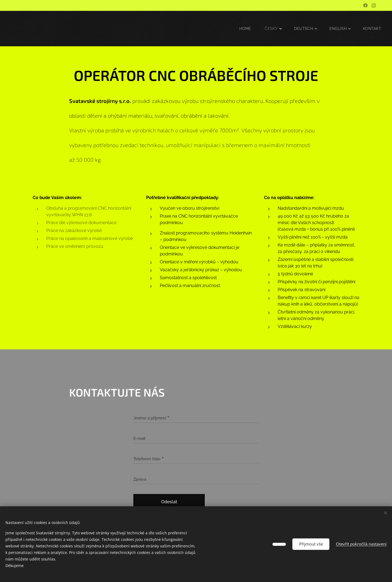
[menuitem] (245, 29)
